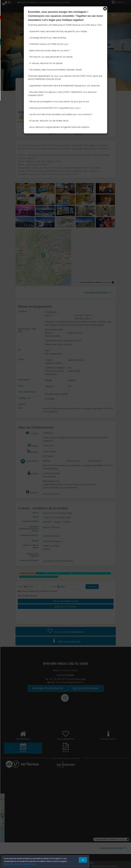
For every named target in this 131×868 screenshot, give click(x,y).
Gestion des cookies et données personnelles (21, 863)
